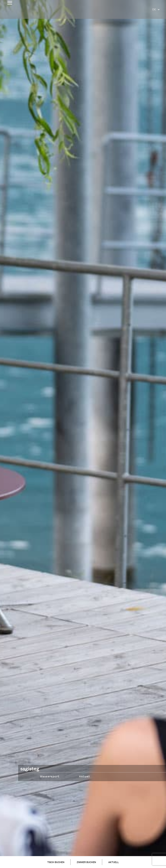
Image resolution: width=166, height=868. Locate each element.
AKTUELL (114, 862)
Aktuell (84, 777)
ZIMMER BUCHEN (86, 862)
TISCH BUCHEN (56, 862)
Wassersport (50, 777)
